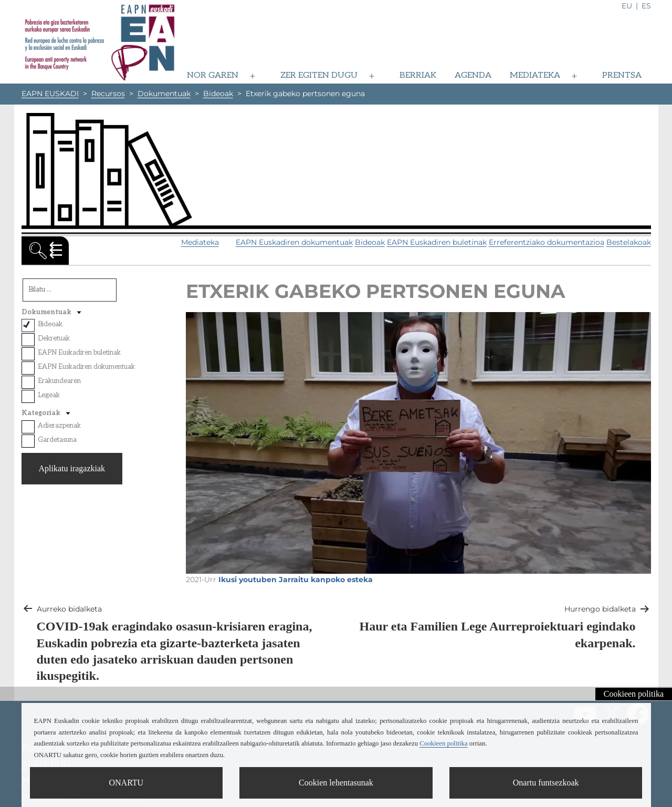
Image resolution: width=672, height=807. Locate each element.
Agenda (473, 75)
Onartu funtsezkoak (546, 783)
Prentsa (622, 75)
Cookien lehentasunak (336, 783)
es (646, 6)
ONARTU (126, 783)
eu (627, 6)
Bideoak (370, 242)
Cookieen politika (634, 694)
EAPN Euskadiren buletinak (437, 242)
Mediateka (535, 75)
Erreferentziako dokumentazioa (547, 242)
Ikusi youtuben (248, 580)
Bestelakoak (629, 242)
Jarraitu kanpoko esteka (326, 580)
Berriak (418, 75)
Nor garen (213, 75)
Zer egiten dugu (319, 75)
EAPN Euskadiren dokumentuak (294, 242)
